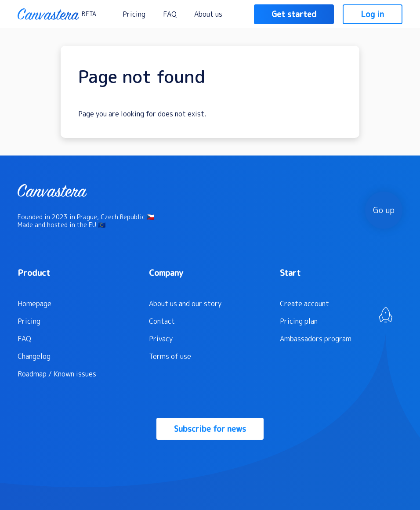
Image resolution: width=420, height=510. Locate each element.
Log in (373, 14)
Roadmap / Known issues (57, 374)
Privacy (161, 339)
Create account (304, 304)
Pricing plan (299, 321)
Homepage (34, 304)
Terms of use (170, 356)
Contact (162, 321)
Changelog (34, 356)
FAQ (170, 14)
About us (208, 14)
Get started (294, 14)
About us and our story (185, 304)
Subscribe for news (210, 429)
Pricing (134, 14)
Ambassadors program (316, 339)
